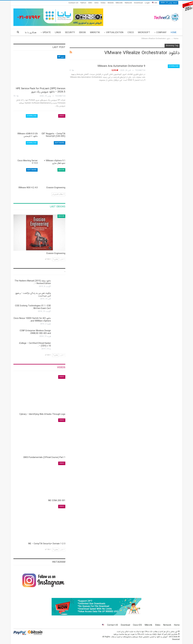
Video (103, 3)
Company (161, 33)
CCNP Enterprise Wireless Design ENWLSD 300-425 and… (35, 332)
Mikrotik (119, 3)
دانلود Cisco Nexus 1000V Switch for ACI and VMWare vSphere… (32, 320)
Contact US (73, 3)
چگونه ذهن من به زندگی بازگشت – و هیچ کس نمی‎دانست (33, 295)
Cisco (131, 33)
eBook (83, 33)
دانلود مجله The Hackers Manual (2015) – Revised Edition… (33, 282)
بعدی (55, 259)
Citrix (96, 3)
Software (60, 143)
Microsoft (144, 33)
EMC (90, 3)
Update (47, 33)
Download (138, 3)
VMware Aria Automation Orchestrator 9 (121, 66)
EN (155, 3)
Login (147, 3)
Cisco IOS (137, 625)
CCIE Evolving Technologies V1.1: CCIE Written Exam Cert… (33, 307)
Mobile (111, 3)
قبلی (62, 259)
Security (70, 33)
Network (128, 3)
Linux (58, 33)
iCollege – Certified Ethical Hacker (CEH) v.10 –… (35, 345)
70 (16, 96)
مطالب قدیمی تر (58, 194)
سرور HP (61, 57)
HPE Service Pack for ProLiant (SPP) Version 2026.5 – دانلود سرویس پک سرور (41, 90)
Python (83, 3)
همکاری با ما (31, 33)
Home (174, 33)
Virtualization (115, 33)
